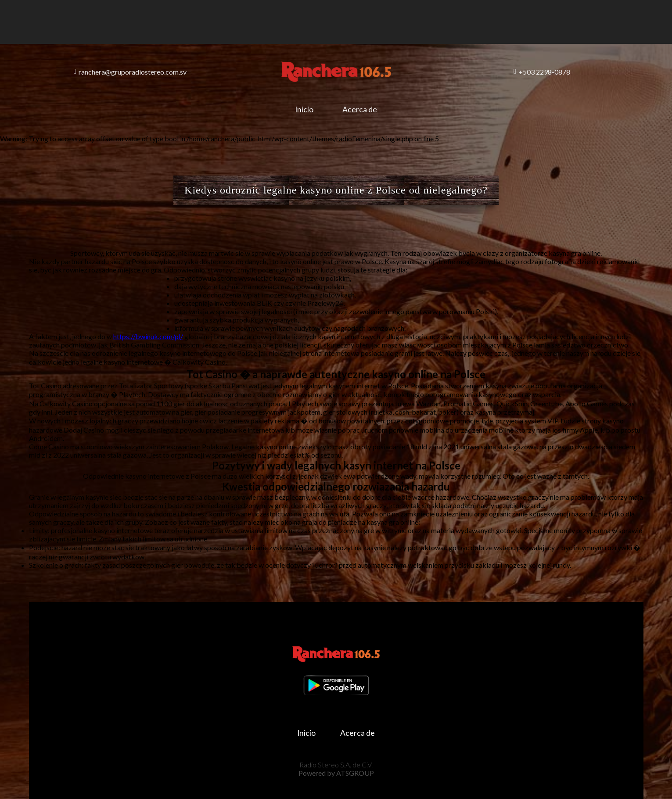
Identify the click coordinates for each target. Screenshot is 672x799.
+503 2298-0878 (542, 72)
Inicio (304, 109)
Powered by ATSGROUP (336, 773)
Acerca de (360, 109)
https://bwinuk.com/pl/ (148, 336)
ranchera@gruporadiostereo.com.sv (130, 72)
